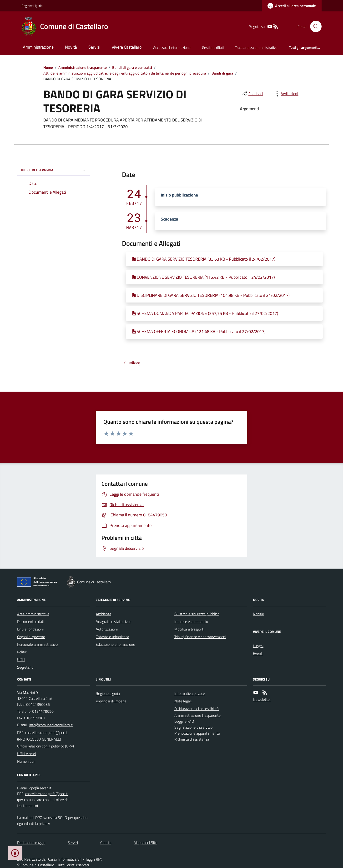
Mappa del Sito (145, 843)
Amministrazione (38, 47)
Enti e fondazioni (30, 629)
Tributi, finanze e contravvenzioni (200, 637)
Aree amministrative (33, 614)
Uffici (21, 660)
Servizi (94, 47)
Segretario (25, 667)
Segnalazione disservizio (193, 727)
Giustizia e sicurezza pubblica (197, 614)
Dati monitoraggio (31, 843)
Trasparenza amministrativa (256, 48)
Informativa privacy (190, 693)
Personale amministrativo (37, 644)
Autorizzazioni (107, 629)
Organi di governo (31, 637)
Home (48, 67)
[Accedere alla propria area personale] (292, 6)
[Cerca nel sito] (314, 26)
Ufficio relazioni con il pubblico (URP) (45, 746)
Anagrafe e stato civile (113, 621)
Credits (106, 843)
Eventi (258, 653)
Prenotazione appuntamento (197, 733)
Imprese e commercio (191, 621)
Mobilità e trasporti (189, 629)
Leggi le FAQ (184, 721)
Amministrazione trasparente (83, 67)
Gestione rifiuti (213, 48)
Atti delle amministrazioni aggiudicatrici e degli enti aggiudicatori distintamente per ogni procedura (125, 73)
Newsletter (262, 699)
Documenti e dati (31, 621)
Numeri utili (26, 761)
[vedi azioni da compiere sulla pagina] (286, 94)
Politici (22, 652)
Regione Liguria (32, 6)
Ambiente (103, 614)
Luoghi (258, 646)
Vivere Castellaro (127, 47)
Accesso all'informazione (172, 48)
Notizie (258, 614)
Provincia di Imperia (111, 701)
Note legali (183, 701)
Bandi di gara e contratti (132, 67)
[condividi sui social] (252, 94)
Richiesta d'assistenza (192, 739)
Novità (71, 47)
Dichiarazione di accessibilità (197, 709)
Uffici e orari (26, 754)
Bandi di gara (222, 73)
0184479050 (43, 711)
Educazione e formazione (115, 644)
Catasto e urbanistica (112, 637)
